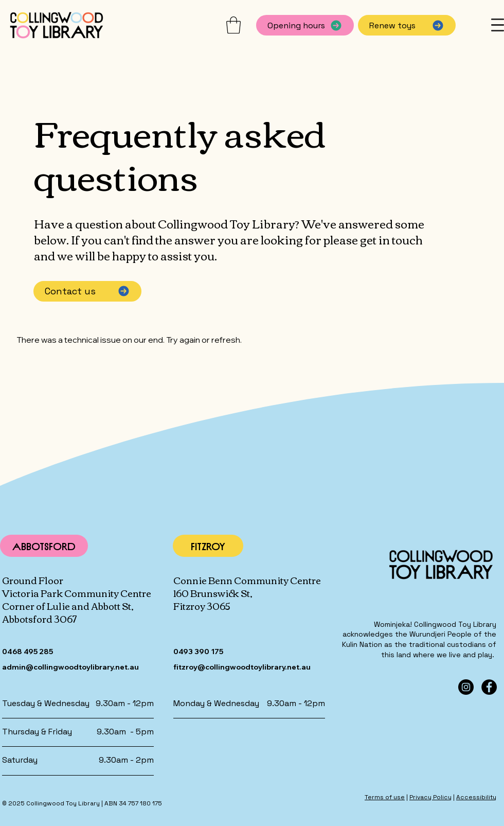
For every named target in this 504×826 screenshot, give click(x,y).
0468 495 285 (28, 652)
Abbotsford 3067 (39, 619)
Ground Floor (33, 580)
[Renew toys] (407, 25)
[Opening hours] (305, 25)
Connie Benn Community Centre (247, 580)
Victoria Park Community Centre (77, 593)
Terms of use (385, 797)
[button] (233, 25)
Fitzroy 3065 (202, 606)
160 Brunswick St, (213, 593)
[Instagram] (466, 687)
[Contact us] (87, 291)
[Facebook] (489, 687)
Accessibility (476, 797)
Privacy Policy (430, 797)
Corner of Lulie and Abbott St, (68, 606)
